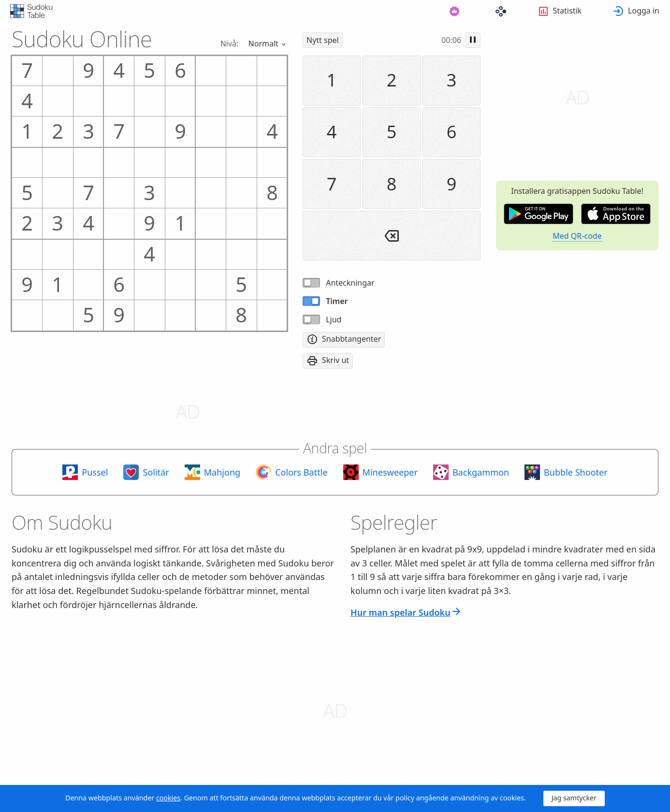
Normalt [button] (264, 43)
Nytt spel (323, 40)
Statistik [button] (568, 11)
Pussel (95, 472)
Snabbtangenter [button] (351, 339)
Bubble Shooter (576, 472)
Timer (337, 301)
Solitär (156, 472)
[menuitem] (270, 11)
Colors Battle (301, 472)
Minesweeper (390, 472)
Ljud (334, 319)
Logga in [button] (644, 11)
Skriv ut (335, 360)
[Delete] (392, 236)
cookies (168, 798)
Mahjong (222, 472)
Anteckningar (350, 283)
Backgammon (481, 472)
